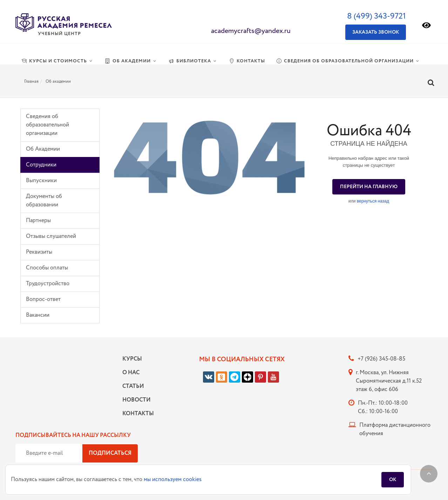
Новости (136, 400)
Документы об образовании (44, 201)
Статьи (133, 386)
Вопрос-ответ (43, 299)
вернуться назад (373, 201)
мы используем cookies (173, 480)
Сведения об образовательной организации (47, 125)
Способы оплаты (47, 268)
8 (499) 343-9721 (376, 16)
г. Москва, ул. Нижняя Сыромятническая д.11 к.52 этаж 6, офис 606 (389, 381)
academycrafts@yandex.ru (251, 31)
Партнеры (38, 221)
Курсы (132, 359)
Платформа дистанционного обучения (395, 429)
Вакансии (38, 315)
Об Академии (43, 149)
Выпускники (41, 181)
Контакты (136, 414)
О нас (131, 373)
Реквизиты (39, 252)
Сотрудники (41, 165)
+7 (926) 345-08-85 (381, 359)
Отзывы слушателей (51, 236)
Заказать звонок (376, 32)
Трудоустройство (48, 284)
